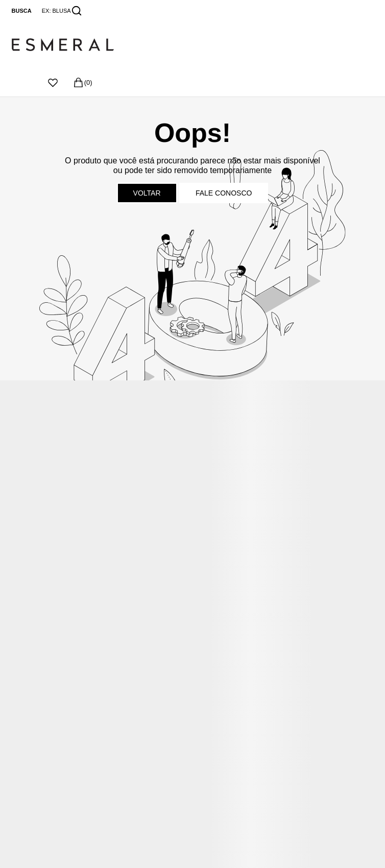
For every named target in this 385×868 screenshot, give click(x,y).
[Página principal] (63, 45)
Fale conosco (224, 193)
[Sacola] (82, 82)
